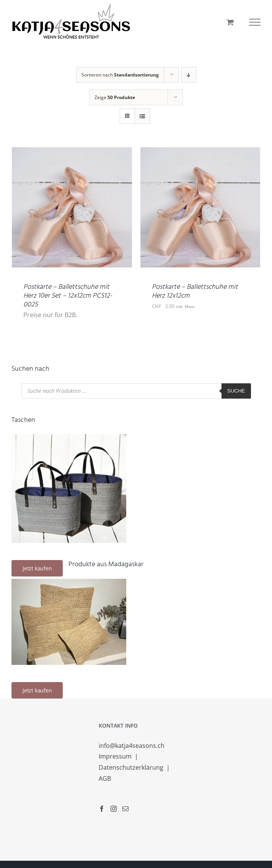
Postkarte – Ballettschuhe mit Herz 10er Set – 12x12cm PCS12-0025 (68, 296)
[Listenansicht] (143, 116)
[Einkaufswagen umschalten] (230, 22)
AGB (105, 778)
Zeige (115, 97)
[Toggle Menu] (255, 22)
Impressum (116, 756)
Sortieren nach (120, 75)
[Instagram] (114, 809)
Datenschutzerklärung (132, 767)
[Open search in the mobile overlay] (136, 391)
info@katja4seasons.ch (132, 746)
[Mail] (125, 809)
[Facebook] (102, 809)
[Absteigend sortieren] (189, 75)
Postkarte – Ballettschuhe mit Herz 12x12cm (195, 292)
